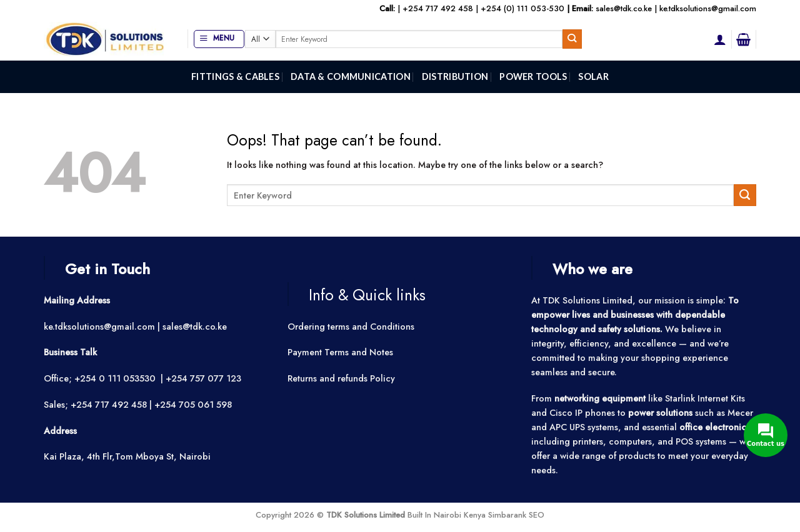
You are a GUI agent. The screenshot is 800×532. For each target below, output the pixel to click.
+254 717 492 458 (438, 8)
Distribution (455, 76)
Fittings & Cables (235, 76)
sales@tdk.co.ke (624, 8)
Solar (593, 76)
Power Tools (533, 76)
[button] (219, 39)
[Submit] (572, 39)
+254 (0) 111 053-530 (522, 8)
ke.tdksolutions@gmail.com (708, 8)
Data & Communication (351, 76)
